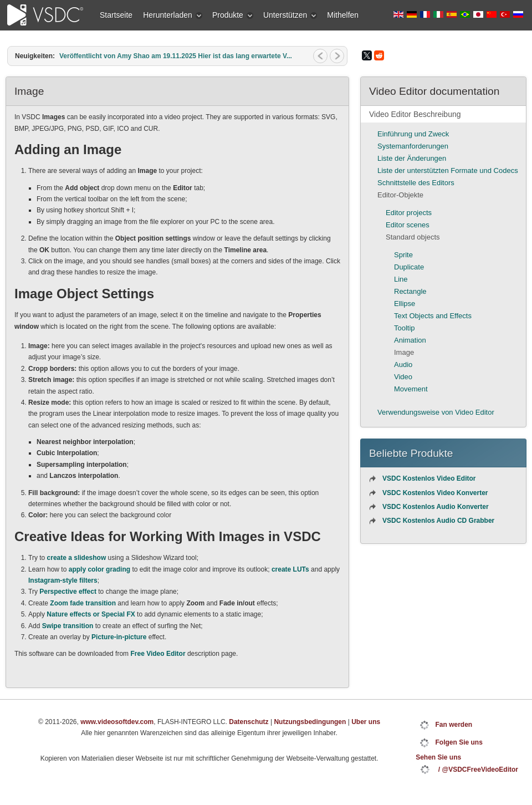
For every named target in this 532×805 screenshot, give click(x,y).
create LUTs (290, 569)
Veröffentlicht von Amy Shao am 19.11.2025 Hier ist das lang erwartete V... (176, 56)
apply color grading (99, 569)
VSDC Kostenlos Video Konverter (435, 493)
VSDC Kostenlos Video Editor (429, 478)
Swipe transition (68, 626)
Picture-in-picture (119, 637)
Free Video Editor (158, 654)
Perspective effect (68, 592)
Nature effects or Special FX (91, 614)
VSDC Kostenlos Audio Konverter (436, 507)
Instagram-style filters (63, 580)
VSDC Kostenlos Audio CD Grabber (438, 521)
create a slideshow (77, 558)
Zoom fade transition (83, 603)
